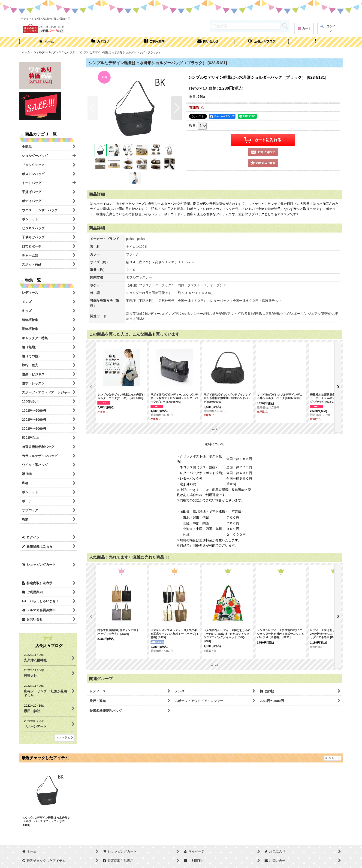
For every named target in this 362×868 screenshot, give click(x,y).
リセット (333, 758)
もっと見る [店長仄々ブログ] (65, 738)
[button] (315, 42)
